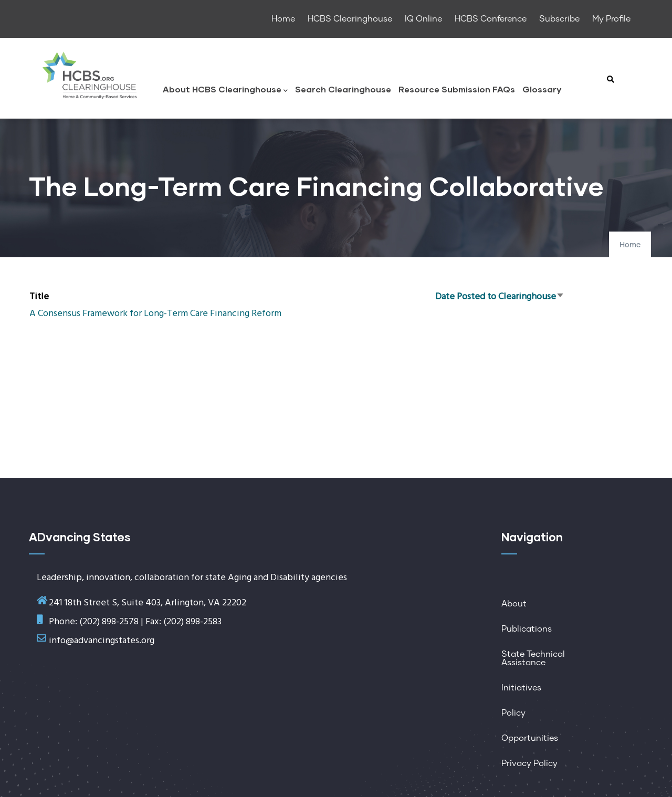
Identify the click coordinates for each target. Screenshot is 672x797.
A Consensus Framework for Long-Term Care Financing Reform (155, 314)
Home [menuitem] (283, 19)
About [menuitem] (514, 604)
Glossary (542, 89)
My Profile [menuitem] (611, 19)
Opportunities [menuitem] (530, 738)
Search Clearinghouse (343, 89)
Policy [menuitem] (513, 713)
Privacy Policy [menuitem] (529, 763)
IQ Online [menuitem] (423, 19)
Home (630, 245)
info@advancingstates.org (102, 641)
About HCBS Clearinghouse (225, 90)
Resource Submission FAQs (457, 89)
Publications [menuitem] (527, 629)
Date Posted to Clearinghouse (500, 297)
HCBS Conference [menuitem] (491, 19)
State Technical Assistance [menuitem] (533, 658)
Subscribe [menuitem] (559, 19)
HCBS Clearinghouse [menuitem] (350, 19)
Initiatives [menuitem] (521, 688)
